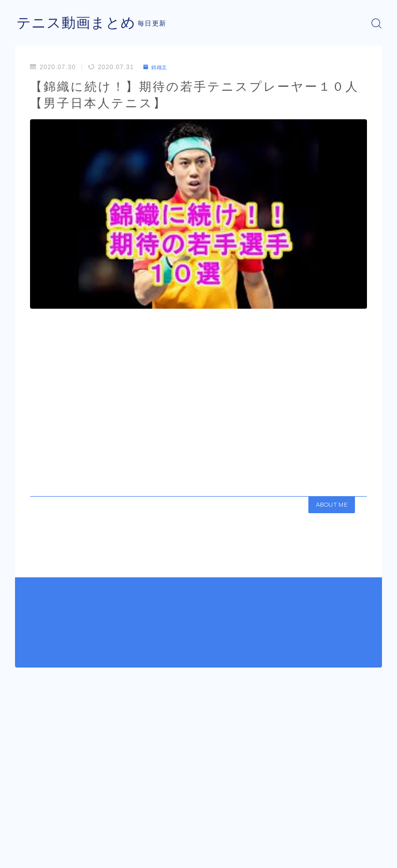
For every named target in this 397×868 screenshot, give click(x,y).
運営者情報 (30, 850)
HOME (26, 820)
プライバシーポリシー (95, 850)
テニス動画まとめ (80, 23)
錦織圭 (158, 67)
